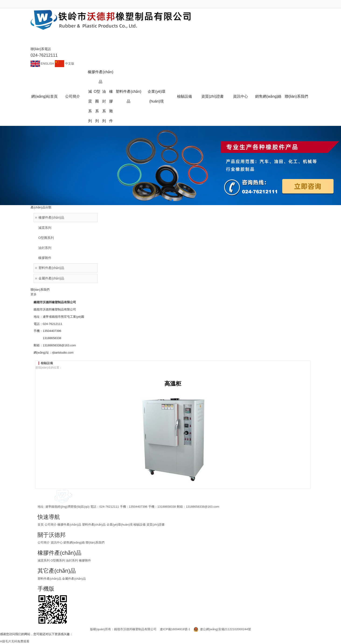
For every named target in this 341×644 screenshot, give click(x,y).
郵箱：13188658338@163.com (198, 507)
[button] (169, 200)
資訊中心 (240, 96)
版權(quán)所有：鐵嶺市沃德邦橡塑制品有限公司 (123, 629)
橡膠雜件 (111, 106)
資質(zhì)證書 (212, 96)
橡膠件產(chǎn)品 (100, 77)
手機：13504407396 (134, 507)
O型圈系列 (97, 106)
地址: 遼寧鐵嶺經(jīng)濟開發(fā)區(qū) (64, 507)
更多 (34, 294)
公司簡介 (73, 96)
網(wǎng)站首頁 (44, 96)
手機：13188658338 (163, 507)
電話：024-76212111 (105, 507)
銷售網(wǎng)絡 (268, 96)
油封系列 (104, 106)
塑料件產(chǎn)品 (128, 96)
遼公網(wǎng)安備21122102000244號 (222, 629)
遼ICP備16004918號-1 (175, 629)
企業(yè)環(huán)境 (157, 96)
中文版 (64, 64)
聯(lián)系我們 (296, 96)
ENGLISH (43, 64)
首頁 (41, 525)
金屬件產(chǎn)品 (51, 278)
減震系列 (90, 106)
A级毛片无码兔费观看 (15, 641)
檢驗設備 (184, 96)
